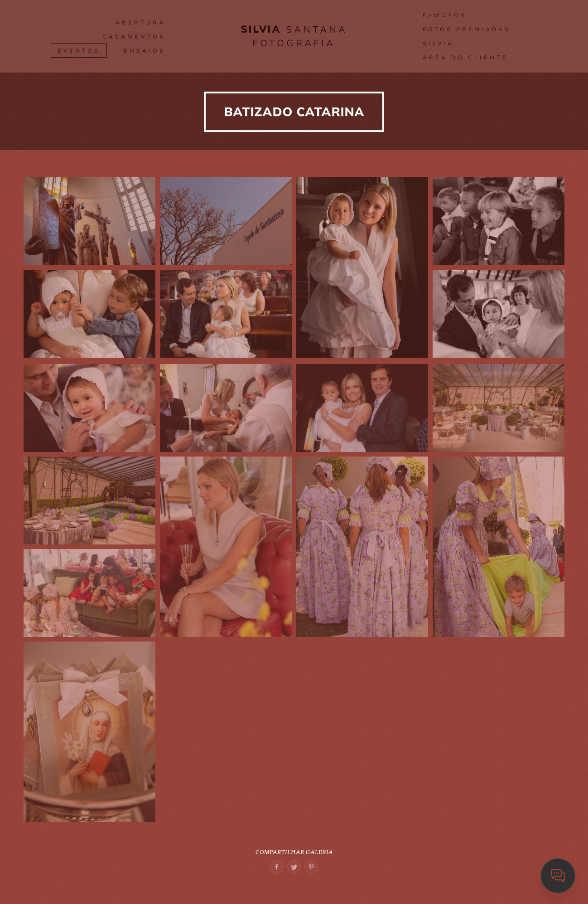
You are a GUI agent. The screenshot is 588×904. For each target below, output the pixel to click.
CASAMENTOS (134, 37)
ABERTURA (140, 23)
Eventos (79, 51)
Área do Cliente (465, 58)
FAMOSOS (445, 15)
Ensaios (145, 51)
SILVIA (438, 44)
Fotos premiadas (467, 29)
